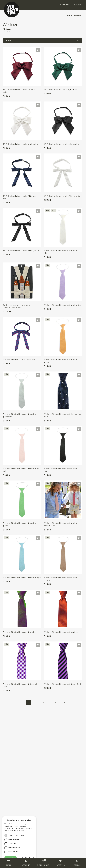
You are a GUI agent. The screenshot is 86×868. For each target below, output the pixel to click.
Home (68, 15)
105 (56, 702)
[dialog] (19, 841)
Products (77, 15)
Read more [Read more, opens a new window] (21, 831)
